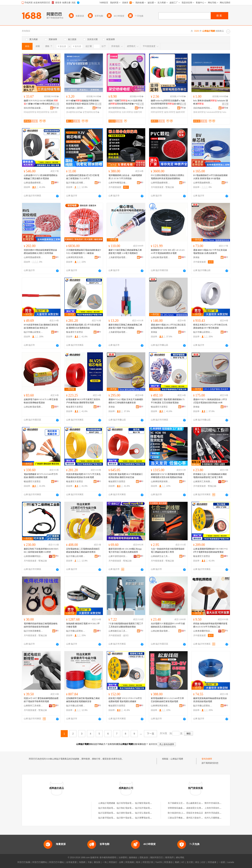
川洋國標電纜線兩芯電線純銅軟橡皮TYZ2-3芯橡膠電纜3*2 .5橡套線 (84, 252)
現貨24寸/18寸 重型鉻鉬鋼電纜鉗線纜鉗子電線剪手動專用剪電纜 (41, 700)
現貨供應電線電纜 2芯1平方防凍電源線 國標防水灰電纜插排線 (83, 326)
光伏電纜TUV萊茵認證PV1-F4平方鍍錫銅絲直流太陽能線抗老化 (168, 625)
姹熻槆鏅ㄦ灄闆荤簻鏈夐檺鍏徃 (76, 108)
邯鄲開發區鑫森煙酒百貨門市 (181, 808)
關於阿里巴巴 (157, 858)
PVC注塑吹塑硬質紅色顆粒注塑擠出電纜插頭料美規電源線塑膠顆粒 (168, 177)
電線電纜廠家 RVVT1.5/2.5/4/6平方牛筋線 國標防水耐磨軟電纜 (41, 476)
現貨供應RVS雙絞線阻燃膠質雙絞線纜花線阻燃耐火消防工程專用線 (40, 252)
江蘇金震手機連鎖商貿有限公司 (183, 818)
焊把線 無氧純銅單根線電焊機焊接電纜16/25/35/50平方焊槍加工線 (210, 625)
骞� (56, 108)
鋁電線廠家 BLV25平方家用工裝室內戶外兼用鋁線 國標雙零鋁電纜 (83, 401)
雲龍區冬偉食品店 (195, 813)
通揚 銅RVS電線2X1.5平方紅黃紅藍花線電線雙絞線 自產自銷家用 (168, 326)
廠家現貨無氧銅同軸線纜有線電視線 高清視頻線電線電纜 (210, 700)
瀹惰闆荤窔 (170, 112)
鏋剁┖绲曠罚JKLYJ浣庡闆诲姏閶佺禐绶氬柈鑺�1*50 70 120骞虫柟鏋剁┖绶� (126, 102)
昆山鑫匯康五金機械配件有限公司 (202, 803)
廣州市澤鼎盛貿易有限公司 (217, 813)
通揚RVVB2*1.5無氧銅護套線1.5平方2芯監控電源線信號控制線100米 (210, 401)
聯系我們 (169, 858)
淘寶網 (82, 862)
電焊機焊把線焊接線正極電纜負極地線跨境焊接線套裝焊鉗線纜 (41, 625)
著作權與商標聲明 (108, 858)
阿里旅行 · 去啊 (116, 862)
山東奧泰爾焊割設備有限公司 (33, 556)
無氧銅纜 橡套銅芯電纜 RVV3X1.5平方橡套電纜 (83, 625)
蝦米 (138, 862)
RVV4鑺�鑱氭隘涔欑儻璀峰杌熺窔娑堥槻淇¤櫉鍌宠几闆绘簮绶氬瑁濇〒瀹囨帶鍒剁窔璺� (83, 102)
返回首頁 (153, 744)
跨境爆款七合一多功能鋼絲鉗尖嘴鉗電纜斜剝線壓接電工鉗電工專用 (210, 476)
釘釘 (204, 862)
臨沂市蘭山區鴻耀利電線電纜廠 (76, 183)
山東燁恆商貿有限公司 (76, 257)
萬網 (177, 862)
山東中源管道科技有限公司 (118, 556)
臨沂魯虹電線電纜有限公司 (129, 808)
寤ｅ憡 (56, 104)
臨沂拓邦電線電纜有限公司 (148, 808)
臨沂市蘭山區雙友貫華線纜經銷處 (33, 332)
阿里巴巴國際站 (40, 862)
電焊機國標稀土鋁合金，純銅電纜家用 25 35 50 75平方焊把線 (125, 177)
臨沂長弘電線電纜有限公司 (148, 813)
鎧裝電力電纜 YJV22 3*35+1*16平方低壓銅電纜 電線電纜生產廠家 (125, 700)
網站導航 (180, 858)
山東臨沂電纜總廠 (107, 803)
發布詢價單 (207, 759)
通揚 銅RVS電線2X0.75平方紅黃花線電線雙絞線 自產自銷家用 (210, 252)
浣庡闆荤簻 (127, 112)
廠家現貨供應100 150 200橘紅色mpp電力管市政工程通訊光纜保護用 (125, 550)
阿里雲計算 (148, 862)
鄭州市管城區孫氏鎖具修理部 (218, 803)
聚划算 (97, 862)
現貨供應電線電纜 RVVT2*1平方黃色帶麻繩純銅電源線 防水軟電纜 (83, 476)
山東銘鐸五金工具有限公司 (160, 556)
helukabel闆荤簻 (214, 112)
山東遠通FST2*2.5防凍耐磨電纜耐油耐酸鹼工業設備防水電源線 (41, 177)
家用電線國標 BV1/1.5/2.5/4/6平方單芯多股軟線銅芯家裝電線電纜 (167, 700)
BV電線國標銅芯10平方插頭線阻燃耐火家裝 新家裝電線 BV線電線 (210, 177)
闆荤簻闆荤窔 (157, 112)
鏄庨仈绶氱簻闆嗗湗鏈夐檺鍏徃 (160, 108)
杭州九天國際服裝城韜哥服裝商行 (220, 818)
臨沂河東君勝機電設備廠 (33, 631)
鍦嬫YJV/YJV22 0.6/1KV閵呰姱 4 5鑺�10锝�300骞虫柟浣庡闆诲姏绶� (41, 102)
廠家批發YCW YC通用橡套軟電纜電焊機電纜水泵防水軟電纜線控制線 (168, 476)
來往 (197, 862)
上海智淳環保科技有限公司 (217, 808)
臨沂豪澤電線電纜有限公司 (111, 818)
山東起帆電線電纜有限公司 (160, 257)
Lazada (231, 862)
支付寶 (190, 862)
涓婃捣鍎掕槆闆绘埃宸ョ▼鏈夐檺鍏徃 (203, 108)
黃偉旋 (196, 257)
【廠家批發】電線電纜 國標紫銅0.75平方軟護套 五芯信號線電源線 (168, 401)
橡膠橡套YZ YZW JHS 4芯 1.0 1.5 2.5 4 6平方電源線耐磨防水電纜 (168, 252)
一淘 (104, 862)
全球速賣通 (71, 862)
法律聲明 (123, 858)
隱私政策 (144, 858)
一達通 (222, 862)
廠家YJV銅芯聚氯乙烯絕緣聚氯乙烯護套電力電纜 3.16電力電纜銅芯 (125, 252)
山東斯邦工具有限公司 (203, 482)
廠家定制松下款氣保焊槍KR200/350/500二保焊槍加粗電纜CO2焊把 (41, 550)
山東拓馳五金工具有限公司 (118, 631)
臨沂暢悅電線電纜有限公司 (148, 803)
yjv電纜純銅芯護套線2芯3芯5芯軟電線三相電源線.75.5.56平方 (83, 177)
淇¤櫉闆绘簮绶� (74, 112)
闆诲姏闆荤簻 (30, 112)
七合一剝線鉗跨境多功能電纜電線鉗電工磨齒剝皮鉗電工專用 (168, 550)
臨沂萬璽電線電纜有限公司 (148, 818)
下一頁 (150, 734)
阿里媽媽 (130, 862)
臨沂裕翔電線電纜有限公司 (129, 803)
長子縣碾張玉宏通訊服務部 (180, 803)
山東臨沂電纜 (177, 759)
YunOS (159, 862)
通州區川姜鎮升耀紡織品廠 (199, 818)
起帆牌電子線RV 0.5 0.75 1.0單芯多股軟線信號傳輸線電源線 (41, 401)
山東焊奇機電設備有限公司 (118, 183)
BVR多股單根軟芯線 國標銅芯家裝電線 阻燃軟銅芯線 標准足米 (41, 326)
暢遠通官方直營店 (75, 332)
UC (183, 862)
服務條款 (133, 858)
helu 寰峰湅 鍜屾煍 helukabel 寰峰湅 (211, 102)
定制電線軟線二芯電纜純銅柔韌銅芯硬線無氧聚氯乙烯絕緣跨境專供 (83, 550)
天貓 (90, 862)
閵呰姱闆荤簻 (43, 112)
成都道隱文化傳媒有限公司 (199, 808)
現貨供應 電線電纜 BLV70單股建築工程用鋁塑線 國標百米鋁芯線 (126, 476)
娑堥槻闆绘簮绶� (91, 112)
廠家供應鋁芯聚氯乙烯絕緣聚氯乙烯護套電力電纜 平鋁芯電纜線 (125, 326)
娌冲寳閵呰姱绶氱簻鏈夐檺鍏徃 (118, 108)
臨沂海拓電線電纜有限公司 (111, 808)
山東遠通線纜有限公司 (33, 183)
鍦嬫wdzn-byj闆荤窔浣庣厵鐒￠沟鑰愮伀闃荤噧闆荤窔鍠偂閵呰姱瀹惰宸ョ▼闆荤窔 (168, 102)
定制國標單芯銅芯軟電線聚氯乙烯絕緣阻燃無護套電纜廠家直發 (83, 700)
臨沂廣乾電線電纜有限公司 (129, 813)
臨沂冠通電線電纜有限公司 (111, 813)
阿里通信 (168, 862)
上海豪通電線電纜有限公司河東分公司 (118, 257)
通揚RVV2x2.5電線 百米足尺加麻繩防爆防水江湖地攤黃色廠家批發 (126, 401)
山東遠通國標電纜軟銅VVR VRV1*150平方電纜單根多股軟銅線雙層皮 (210, 550)
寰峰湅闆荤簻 (199, 112)
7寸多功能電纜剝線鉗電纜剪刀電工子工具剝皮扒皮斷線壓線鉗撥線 (126, 625)
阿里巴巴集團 (24, 862)
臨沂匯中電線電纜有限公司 (129, 818)
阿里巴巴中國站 (57, 862)
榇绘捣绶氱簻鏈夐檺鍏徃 (33, 108)
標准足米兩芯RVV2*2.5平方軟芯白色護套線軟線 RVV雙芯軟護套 (210, 326)
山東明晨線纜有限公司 (160, 183)
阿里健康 (212, 862)
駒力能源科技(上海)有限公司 (181, 813)
